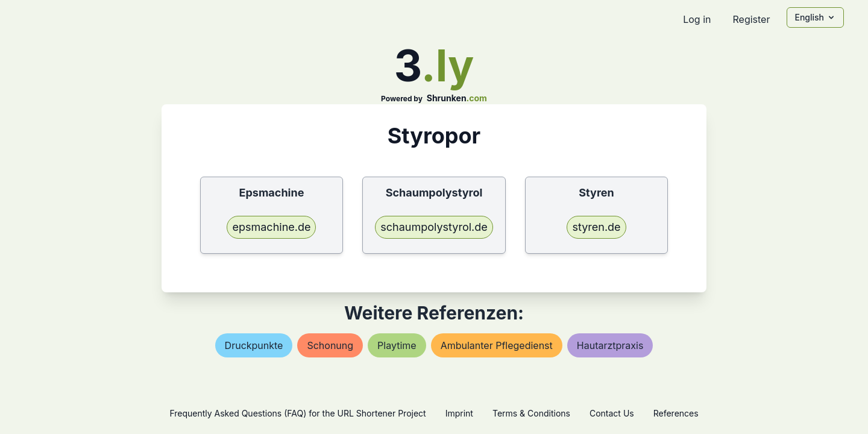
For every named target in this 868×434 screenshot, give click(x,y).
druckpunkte (254, 345)
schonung (330, 345)
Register (751, 19)
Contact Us (612, 413)
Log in (697, 19)
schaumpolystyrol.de (434, 227)
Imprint (459, 413)
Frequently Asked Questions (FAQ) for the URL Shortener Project (297, 413)
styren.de (596, 227)
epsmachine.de (271, 227)
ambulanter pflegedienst (497, 345)
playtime (397, 345)
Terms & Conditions (531, 413)
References (676, 413)
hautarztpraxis (610, 345)
